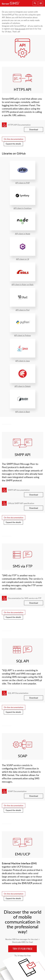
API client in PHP (23, 172)
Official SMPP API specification (21, 503)
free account (20, 29)
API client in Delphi (23, 376)
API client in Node (23, 223)
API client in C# (23, 249)
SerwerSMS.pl (11, 3)
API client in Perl (23, 300)
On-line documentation (14, 139)
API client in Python (23, 325)
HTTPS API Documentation (19, 125)
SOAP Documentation (17, 791)
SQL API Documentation (18, 693)
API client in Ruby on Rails (23, 274)
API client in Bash (23, 401)
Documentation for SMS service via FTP (25, 598)
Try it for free (22, 949)
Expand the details (13, 144)
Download (34, 130)
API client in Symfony (23, 198)
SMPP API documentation (19, 490)
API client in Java (23, 350)
